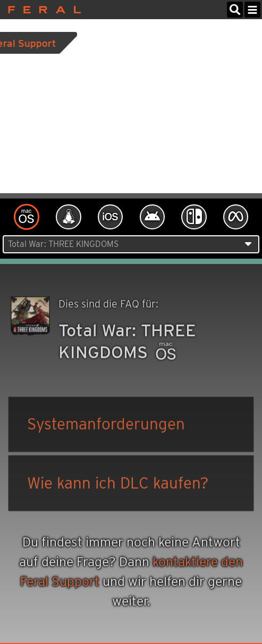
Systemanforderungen (106, 425)
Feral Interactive (42, 10)
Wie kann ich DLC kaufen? (118, 484)
